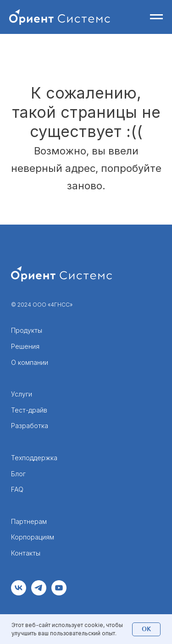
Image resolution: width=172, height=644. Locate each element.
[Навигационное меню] (156, 17)
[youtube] (59, 593)
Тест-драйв (29, 410)
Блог (18, 474)
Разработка (30, 426)
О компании (30, 362)
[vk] (19, 593)
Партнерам (29, 521)
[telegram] (39, 593)
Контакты (26, 553)
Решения (25, 346)
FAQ (17, 489)
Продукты (27, 330)
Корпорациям (33, 537)
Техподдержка (34, 458)
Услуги (22, 394)
